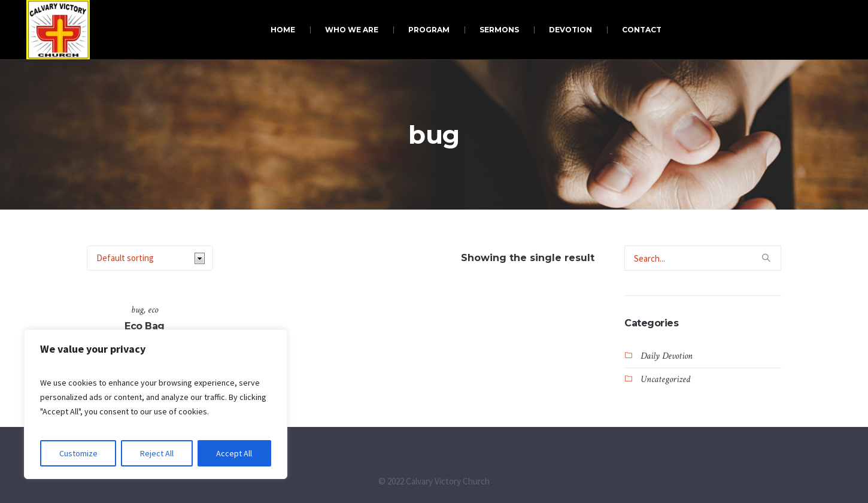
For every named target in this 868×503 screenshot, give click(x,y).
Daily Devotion (667, 356)
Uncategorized (665, 379)
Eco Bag (145, 326)
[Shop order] (150, 258)
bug (137, 310)
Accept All (234, 453)
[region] (156, 404)
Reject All (157, 453)
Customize (78, 453)
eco (153, 310)
